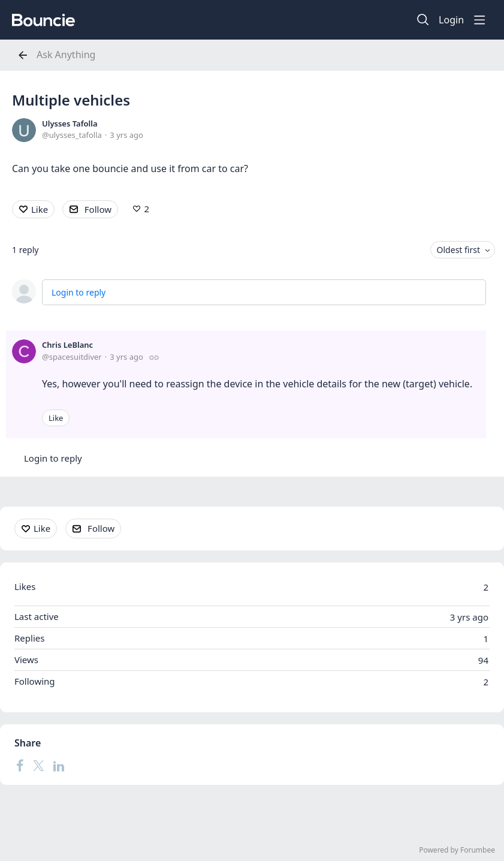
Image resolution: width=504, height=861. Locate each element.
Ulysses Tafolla (70, 124)
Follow (98, 209)
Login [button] (451, 20)
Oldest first (458, 250)
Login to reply (79, 292)
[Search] (423, 20)
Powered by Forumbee (457, 851)
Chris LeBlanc (67, 345)
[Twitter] (38, 766)
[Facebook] (20, 766)
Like (40, 209)
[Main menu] (479, 20)
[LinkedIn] (59, 766)
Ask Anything (66, 55)
